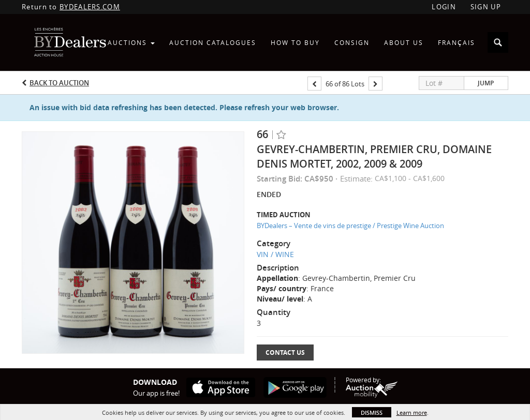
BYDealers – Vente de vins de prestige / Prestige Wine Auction (350, 226)
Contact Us (285, 352)
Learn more (412, 412)
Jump (486, 83)
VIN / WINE (275, 254)
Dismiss (372, 412)
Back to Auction (59, 83)
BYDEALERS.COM (90, 7)
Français (457, 42)
